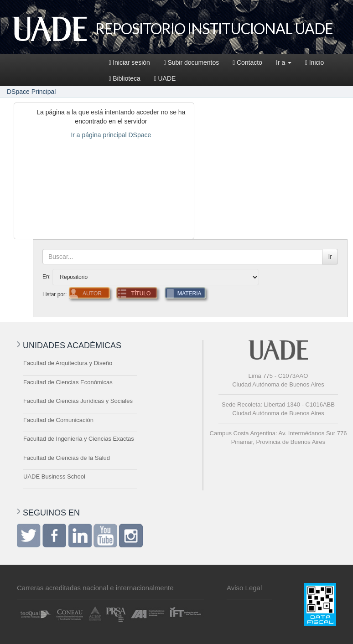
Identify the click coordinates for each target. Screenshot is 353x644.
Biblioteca (125, 78)
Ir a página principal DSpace (111, 135)
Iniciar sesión (130, 62)
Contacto (247, 62)
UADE (165, 78)
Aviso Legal (244, 588)
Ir (330, 257)
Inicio (314, 62)
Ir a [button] (284, 62)
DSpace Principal (31, 92)
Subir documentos (191, 62)
